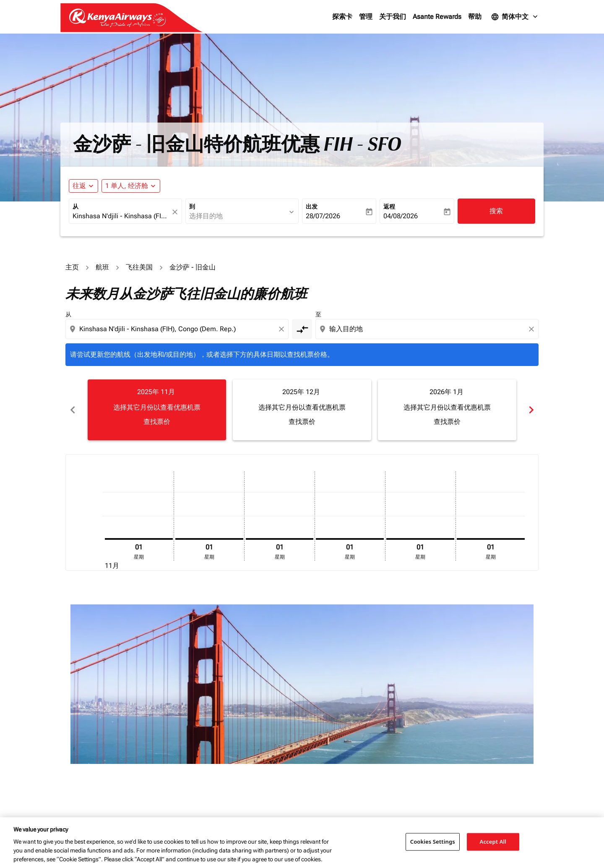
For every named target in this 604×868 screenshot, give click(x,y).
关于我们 (393, 17)
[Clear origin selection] (283, 329)
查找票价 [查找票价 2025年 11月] (157, 422)
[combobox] (121, 216)
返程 (389, 207)
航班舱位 (437, 625)
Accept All (493, 842)
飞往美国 (139, 267)
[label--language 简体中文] (515, 17)
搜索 (496, 211)
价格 (311, 625)
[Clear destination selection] (533, 329)
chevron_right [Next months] (531, 410)
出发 (312, 207)
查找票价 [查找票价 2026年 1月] (447, 422)
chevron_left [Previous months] (73, 410)
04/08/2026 (401, 216)
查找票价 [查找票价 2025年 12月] (302, 422)
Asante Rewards (437, 17)
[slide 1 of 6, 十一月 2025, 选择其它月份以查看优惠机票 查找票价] (157, 410)
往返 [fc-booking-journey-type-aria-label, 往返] (79, 186)
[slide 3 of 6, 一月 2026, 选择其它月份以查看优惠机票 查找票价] (447, 410)
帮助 (475, 17)
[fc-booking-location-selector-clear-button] (176, 212)
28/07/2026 (323, 216)
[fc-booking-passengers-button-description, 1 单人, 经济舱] (127, 186)
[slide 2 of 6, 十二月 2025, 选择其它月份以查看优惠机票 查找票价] (302, 410)
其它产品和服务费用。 (285, 702)
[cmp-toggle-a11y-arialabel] (302, 329)
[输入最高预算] (368, 643)
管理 (366, 17)
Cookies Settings (433, 842)
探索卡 (342, 17)
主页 (72, 267)
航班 (102, 267)
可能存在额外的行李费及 (232, 702)
